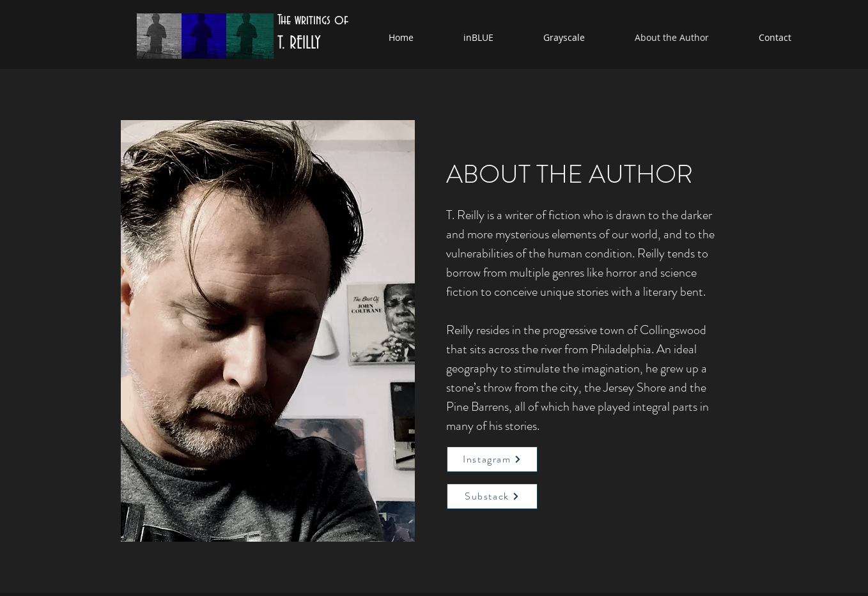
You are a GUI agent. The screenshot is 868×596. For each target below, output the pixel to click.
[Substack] (492, 496)
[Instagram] (492, 459)
